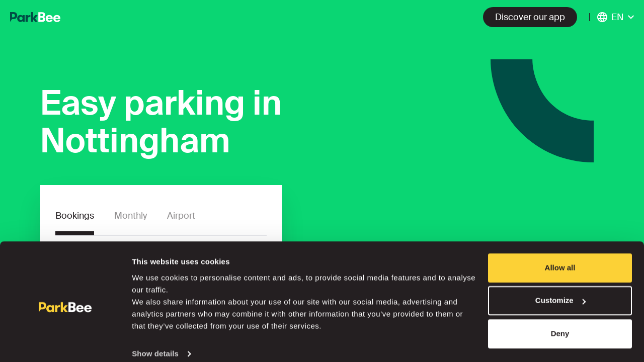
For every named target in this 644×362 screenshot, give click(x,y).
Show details (155, 342)
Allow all (560, 256)
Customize (560, 289)
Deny (560, 322)
